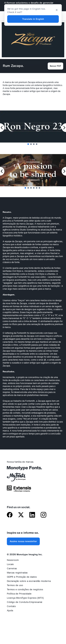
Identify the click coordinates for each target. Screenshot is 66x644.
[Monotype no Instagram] (43, 515)
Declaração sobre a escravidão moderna (29, 581)
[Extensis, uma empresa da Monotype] (19, 490)
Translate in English (33, 19)
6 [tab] (39, 188)
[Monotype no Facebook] (10, 515)
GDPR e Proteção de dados (22, 577)
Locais (10, 564)
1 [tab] (28, 144)
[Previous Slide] (2, 128)
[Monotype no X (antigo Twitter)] (21, 515)
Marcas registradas (17, 573)
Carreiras (12, 568)
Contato (11, 606)
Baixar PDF (55, 66)
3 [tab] (34, 144)
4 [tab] (37, 144)
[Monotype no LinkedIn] (32, 515)
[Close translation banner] (57, 10)
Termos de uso (15, 585)
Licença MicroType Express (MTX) (25, 598)
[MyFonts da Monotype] (19, 478)
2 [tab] (31, 144)
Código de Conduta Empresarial (25, 602)
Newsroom (13, 560)
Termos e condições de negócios (25, 589)
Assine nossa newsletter (23, 541)
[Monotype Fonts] (19, 469)
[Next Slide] (64, 128)
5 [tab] (37, 188)
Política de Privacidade (19, 594)
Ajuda (10, 610)
